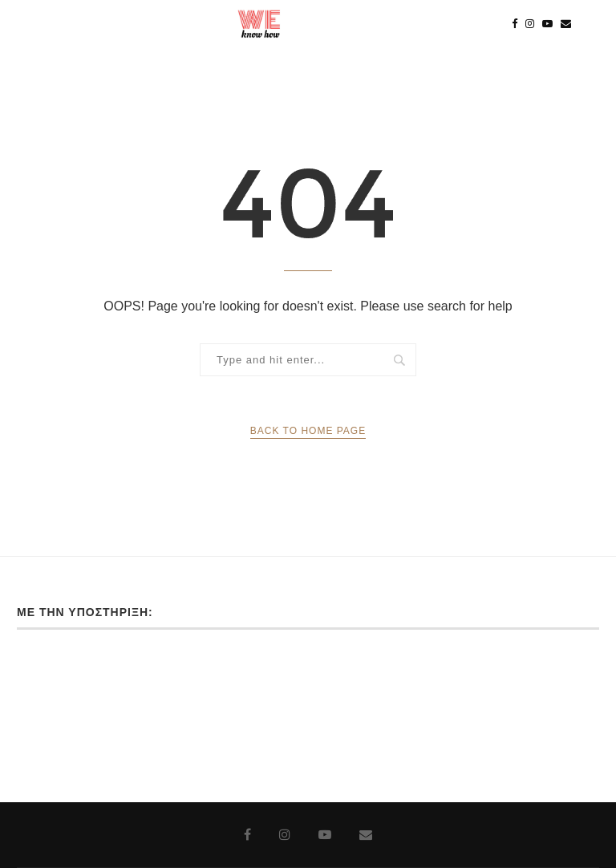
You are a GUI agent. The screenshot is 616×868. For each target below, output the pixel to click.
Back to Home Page (308, 431)
